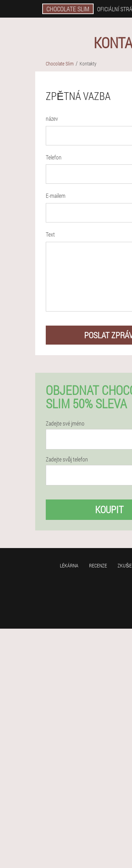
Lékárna (69, 565)
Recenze (98, 565)
